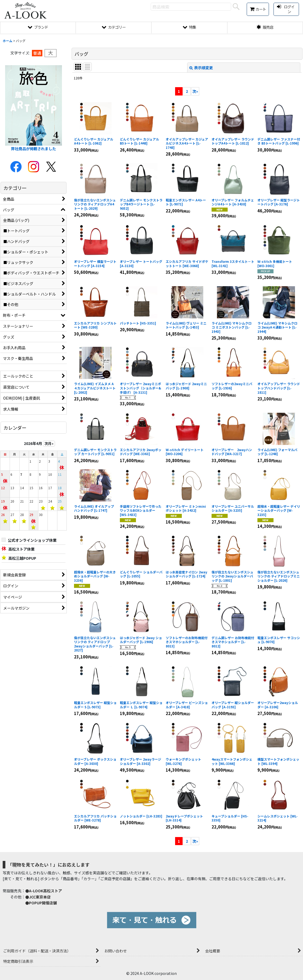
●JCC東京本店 (38, 897)
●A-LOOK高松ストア (44, 891)
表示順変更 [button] (201, 68)
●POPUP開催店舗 (41, 903)
